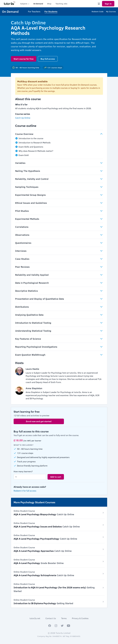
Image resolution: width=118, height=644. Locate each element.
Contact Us (51, 618)
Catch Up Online (23, 118)
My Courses (111, 11)
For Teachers (34, 11)
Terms (64, 618)
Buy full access (48, 59)
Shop (49, 4)
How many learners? (23, 471)
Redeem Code (98, 11)
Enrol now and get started (39, 421)
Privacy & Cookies (80, 618)
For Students (51, 11)
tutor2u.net (35, 618)
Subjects (25, 4)
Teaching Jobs (61, 4)
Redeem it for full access (25, 491)
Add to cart (56, 477)
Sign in (108, 4)
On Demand (38, 4)
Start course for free (24, 59)
